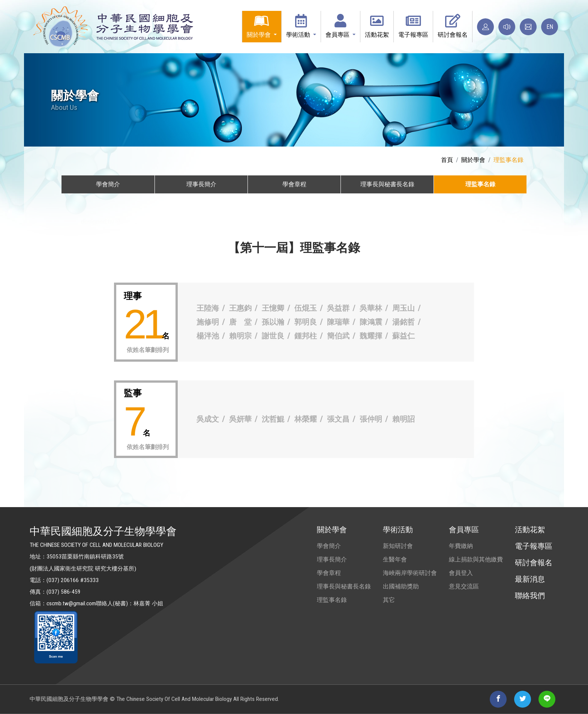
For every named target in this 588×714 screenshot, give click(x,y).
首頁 (447, 160)
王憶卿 (273, 308)
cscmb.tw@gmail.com (71, 603)
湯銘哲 (403, 322)
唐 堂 (240, 322)
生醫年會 (395, 559)
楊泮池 (208, 336)
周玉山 (403, 308)
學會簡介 (329, 546)
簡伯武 (338, 336)
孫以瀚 (273, 322)
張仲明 (371, 419)
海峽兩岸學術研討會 (410, 573)
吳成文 (208, 419)
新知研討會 (398, 546)
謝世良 (273, 336)
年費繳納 (461, 546)
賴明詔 (403, 419)
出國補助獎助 (401, 586)
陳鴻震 (371, 322)
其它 (389, 600)
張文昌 (338, 419)
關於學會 (473, 160)
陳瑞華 (338, 322)
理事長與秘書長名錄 (344, 586)
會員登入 (461, 573)
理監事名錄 (332, 600)
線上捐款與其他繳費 (476, 559)
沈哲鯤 (273, 419)
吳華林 (371, 308)
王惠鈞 (240, 308)
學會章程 (329, 573)
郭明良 (306, 322)
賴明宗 (240, 336)
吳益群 (338, 308)
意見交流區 (464, 586)
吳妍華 (240, 419)
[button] (262, 27)
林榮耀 (306, 419)
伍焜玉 (306, 308)
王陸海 (208, 308)
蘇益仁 (403, 336)
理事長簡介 (332, 559)
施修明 (208, 322)
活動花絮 (530, 530)
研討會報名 (534, 563)
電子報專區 (534, 546)
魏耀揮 (371, 336)
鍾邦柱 (306, 336)
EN (550, 27)
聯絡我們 (530, 596)
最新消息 (530, 579)
